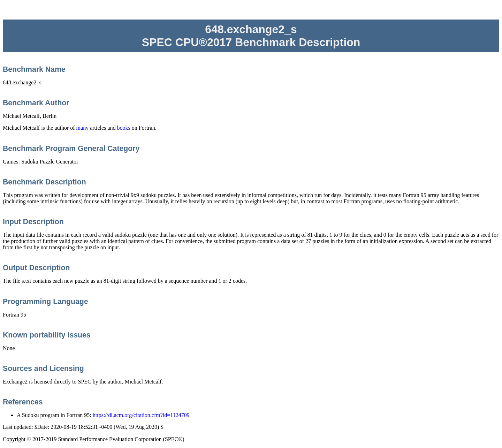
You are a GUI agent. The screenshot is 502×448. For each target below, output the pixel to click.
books (123, 128)
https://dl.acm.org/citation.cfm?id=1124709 (141, 415)
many (83, 128)
